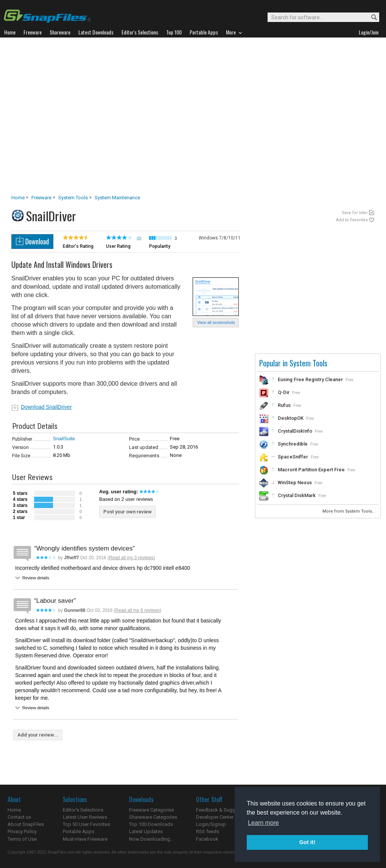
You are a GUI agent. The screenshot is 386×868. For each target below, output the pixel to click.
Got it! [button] (307, 842)
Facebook (207, 839)
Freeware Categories (152, 810)
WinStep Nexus (295, 482)
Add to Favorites (352, 220)
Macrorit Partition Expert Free (311, 470)
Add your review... (38, 735)
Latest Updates (146, 831)
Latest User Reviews (85, 817)
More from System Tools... (349, 511)
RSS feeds (208, 831)
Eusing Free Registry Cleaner (310, 379)
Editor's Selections (83, 810)
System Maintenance (117, 198)
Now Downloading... (151, 839)
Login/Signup (211, 824)
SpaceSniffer (293, 457)
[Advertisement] (75, 118)
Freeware (41, 198)
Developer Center (215, 817)
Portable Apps (79, 831)
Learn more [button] (263, 823)
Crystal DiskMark (297, 495)
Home (18, 198)
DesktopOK (291, 418)
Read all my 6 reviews (138, 610)
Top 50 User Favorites (86, 824)
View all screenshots (216, 322)
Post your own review (128, 512)
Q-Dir (284, 392)
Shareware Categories (153, 817)
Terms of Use (22, 839)
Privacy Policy (22, 831)
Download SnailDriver (46, 407)
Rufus (284, 405)
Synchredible (293, 444)
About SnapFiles (26, 824)
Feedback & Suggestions (224, 810)
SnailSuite (64, 439)
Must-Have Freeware (85, 839)
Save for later (355, 213)
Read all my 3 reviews (131, 558)
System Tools (73, 198)
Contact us (19, 817)
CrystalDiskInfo (295, 431)
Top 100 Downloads (151, 824)
